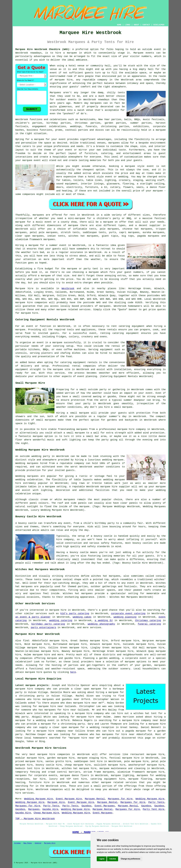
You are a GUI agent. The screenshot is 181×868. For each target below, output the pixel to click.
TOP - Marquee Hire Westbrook (35, 819)
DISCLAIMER (159, 25)
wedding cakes (82, 617)
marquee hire (24, 303)
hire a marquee (66, 53)
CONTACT (146, 25)
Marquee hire (24, 289)
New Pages (28, 843)
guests (57, 249)
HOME (119, 25)
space (143, 73)
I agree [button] (102, 859)
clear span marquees (29, 236)
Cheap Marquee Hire (46, 813)
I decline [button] (113, 859)
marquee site (62, 369)
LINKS (127, 25)
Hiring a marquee (27, 245)
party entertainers (43, 628)
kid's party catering (75, 614)
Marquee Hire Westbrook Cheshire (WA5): (43, 49)
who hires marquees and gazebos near (53, 699)
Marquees (34, 809)
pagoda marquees (148, 236)
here (73, 672)
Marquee (138, 53)
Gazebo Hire (50, 809)
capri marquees (129, 232)
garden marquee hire (61, 758)
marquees (105, 306)
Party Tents (156, 802)
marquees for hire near (60, 710)
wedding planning (125, 617)
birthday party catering (48, 624)
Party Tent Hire (153, 809)
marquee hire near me (87, 703)
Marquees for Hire (120, 799)
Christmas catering (148, 621)
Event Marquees (105, 806)
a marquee (56, 343)
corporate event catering (128, 614)
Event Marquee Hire (69, 799)
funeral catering (149, 624)
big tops (128, 236)
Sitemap (17, 843)
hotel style (96, 177)
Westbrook (68, 289)
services (41, 614)
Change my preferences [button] (130, 859)
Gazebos (86, 806)
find (26, 641)
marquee (20, 330)
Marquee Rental (95, 799)
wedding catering (61, 621)
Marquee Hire (56, 802)
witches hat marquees (106, 576)
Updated (38, 843)
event (53, 73)
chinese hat (131, 229)
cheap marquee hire (78, 765)
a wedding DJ (104, 621)
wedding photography (101, 624)
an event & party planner (33, 617)
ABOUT (136, 25)
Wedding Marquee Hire (38, 799)
